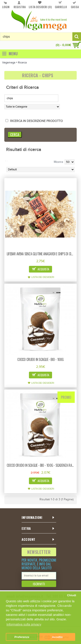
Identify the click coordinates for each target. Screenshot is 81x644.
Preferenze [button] (22, 637)
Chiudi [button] (71, 595)
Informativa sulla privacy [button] (24, 624)
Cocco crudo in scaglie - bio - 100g (40, 359)
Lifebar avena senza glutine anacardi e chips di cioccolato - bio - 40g (41, 254)
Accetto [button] (57, 637)
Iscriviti (39, 584)
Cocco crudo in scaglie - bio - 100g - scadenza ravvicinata (41, 465)
